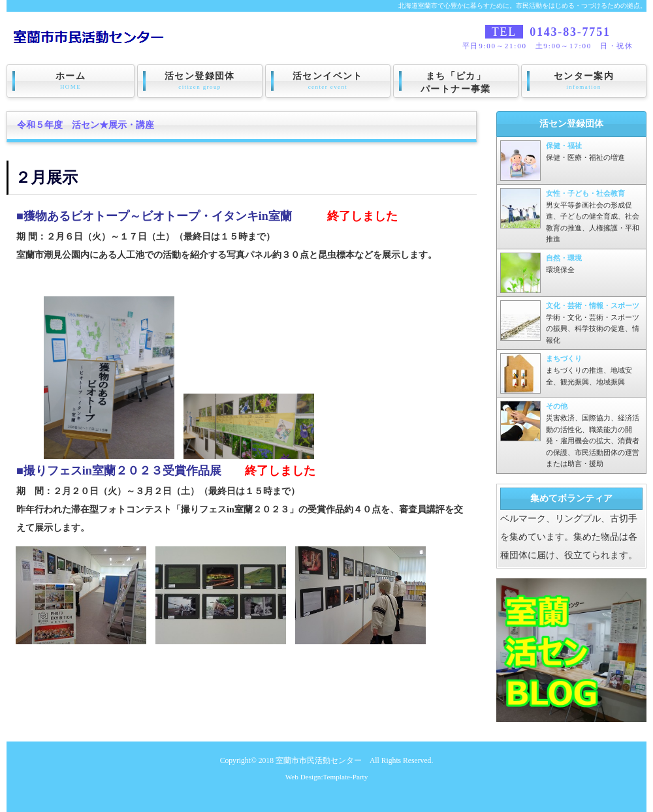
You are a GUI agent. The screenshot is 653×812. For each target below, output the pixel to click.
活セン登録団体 (200, 81)
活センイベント (328, 81)
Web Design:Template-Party (327, 777)
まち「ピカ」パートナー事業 (456, 83)
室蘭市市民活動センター (319, 761)
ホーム (71, 81)
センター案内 (584, 81)
